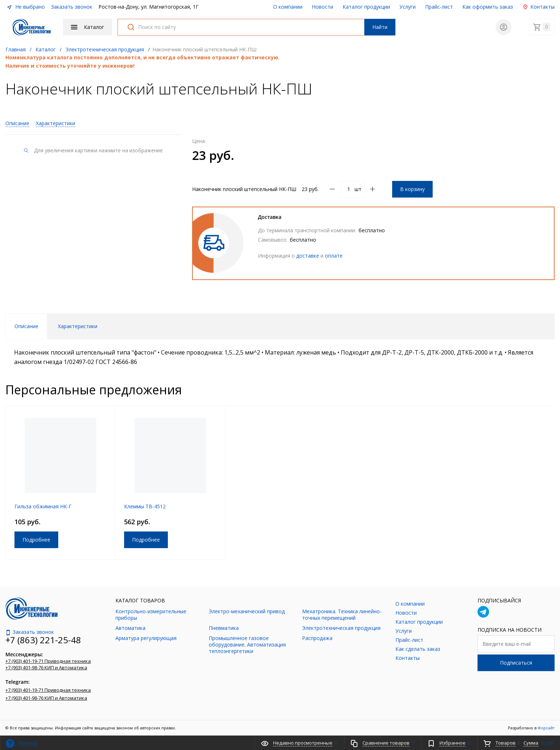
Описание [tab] (26, 326)
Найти (380, 27)
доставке (308, 256)
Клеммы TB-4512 (145, 506)
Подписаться (516, 663)
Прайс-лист (439, 7)
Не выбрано (26, 7)
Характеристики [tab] (78, 326)
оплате (334, 256)
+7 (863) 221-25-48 (43, 640)
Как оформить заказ (488, 7)
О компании (288, 7)
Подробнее (36, 540)
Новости (323, 7)
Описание (17, 123)
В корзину (412, 189)
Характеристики (56, 123)
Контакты (538, 7)
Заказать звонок (72, 7)
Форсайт (546, 728)
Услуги (408, 7)
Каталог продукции (366, 7)
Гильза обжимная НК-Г (43, 506)
